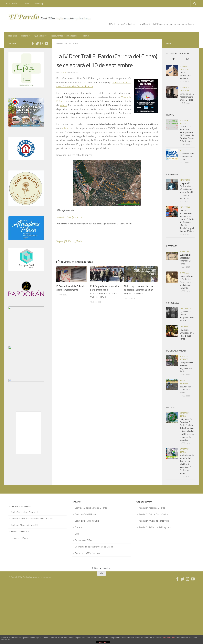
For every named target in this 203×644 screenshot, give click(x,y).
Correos (78, 527)
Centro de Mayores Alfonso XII (24, 525)
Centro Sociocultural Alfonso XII (185, 76)
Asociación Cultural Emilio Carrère (153, 514)
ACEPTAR (103, 642)
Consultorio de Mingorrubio (87, 521)
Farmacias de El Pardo (85, 540)
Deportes (62, 43)
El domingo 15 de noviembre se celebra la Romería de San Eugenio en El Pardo (139, 290)
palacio (63, 105)
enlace (65, 128)
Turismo (85, 36)
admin (63, 73)
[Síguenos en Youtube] (46, 43)
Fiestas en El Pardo (19, 538)
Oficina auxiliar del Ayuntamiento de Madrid (94, 547)
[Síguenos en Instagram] (42, 43)
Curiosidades (185, 308)
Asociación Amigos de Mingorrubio (154, 521)
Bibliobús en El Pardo (20, 532)
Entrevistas (185, 180)
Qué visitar (39, 36)
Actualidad (184, 120)
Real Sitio (13, 36)
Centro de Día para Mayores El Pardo (91, 508)
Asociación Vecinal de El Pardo (152, 508)
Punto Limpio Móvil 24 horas (87, 553)
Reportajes (184, 252)
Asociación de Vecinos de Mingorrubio (156, 527)
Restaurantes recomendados (64, 36)
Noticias (74, 43)
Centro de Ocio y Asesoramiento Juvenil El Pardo (187, 97)
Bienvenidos (12, 3)
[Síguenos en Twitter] (37, 43)
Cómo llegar (40, 3)
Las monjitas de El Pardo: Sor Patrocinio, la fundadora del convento (187, 282)
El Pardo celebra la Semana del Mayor (187, 157)
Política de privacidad (101, 568)
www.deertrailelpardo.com (70, 217)
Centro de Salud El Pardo (86, 514)
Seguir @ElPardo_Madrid (70, 241)
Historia (25, 36)
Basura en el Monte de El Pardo (185, 390)
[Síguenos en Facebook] (33, 43)
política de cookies (168, 638)
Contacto (26, 3)
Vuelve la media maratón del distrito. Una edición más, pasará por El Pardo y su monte (187, 464)
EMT (77, 534)
